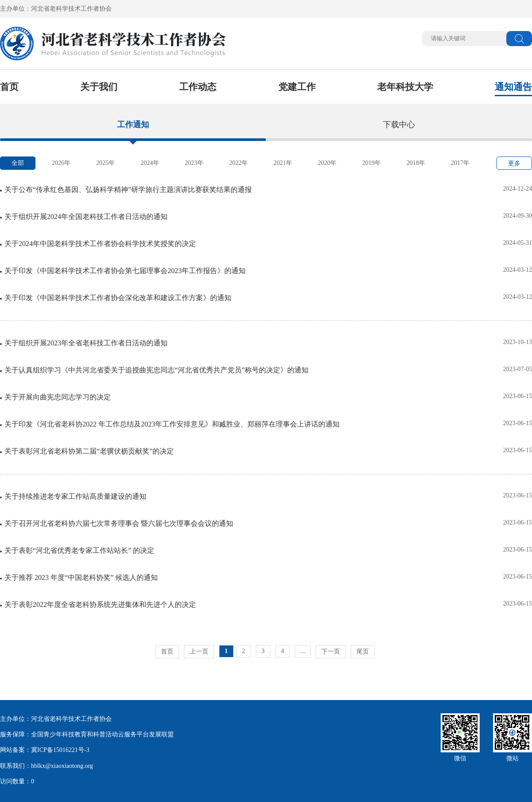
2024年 (150, 163)
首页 (9, 87)
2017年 (460, 163)
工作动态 (198, 87)
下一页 (331, 651)
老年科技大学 (405, 87)
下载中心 (399, 125)
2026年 (61, 163)
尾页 (363, 651)
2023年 (194, 163)
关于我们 (99, 87)
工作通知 (133, 125)
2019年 (372, 163)
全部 (18, 163)
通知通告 (513, 87)
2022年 (239, 163)
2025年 (106, 163)
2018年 (416, 163)
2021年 (283, 163)
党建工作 (297, 87)
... (303, 651)
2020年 (327, 163)
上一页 (199, 651)
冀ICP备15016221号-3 (60, 750)
